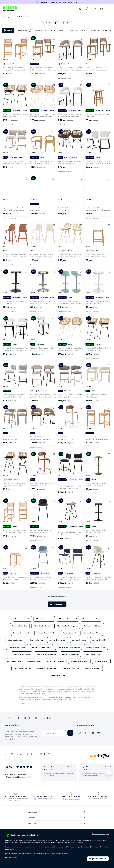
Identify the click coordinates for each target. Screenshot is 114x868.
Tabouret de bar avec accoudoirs (69, 647)
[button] (57, 30)
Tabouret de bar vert (34, 661)
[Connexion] (87, 9)
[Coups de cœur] (94, 9)
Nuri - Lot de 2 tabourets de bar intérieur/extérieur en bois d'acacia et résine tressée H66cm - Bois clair (15, 70)
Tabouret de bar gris (79, 640)
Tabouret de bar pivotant (22, 668)
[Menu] (109, 9)
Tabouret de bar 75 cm (57, 676)
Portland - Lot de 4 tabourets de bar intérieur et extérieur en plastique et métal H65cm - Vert (97, 210)
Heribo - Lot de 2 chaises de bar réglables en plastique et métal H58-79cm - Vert (70, 303)
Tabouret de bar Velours (93, 633)
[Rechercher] (80, 9)
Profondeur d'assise (81, 30)
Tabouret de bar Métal (20, 626)
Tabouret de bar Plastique (93, 626)
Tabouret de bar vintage (91, 619)
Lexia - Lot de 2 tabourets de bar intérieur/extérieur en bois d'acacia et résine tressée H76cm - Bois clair (98, 70)
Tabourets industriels (22, 619)
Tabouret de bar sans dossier (46, 654)
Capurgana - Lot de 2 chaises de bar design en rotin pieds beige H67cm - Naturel (70, 257)
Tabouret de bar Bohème (42, 626)
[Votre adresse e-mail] (53, 733)
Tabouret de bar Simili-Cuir (48, 633)
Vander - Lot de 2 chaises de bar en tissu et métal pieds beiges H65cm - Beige (14, 163)
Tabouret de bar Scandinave (23, 633)
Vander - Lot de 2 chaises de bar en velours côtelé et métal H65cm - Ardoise (69, 488)
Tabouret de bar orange (93, 654)
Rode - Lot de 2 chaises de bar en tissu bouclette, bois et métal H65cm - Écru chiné (15, 350)
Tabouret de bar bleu (99, 640)
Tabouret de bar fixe (101, 661)
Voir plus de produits (57, 604)
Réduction (41, 30)
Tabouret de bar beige (13, 661)
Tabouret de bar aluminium (46, 668)
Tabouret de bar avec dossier (96, 647)
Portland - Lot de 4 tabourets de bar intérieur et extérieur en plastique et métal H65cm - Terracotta (15, 257)
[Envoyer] (70, 733)
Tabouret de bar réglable (22, 654)
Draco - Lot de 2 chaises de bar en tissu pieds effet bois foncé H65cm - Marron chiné (43, 397)
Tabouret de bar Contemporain (67, 626)
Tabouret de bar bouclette (79, 661)
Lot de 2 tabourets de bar (56, 661)
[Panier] (102, 9)
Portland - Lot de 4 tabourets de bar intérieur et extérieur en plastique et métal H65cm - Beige (42, 257)
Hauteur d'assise (59, 30)
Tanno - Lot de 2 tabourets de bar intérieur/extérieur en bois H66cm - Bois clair (97, 439)
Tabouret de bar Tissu (71, 633)
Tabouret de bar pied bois (17, 647)
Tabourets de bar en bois (44, 619)
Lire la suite (22, 704)
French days (22, 30)
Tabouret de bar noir (36, 640)
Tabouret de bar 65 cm (93, 668)
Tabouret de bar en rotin (58, 640)
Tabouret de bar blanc (15, 640)
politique (60, 854)
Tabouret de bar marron (70, 654)
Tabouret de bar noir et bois (42, 647)
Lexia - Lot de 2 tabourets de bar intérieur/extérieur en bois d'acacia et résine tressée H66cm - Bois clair (43, 70)
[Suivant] (109, 773)
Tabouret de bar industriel (68, 619)
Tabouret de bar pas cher (70, 668)
